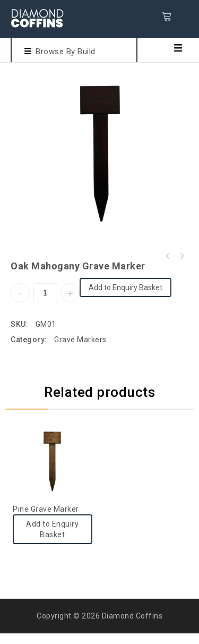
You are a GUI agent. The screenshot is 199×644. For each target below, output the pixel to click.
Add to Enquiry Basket (126, 287)
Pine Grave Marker (168, 256)
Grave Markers (80, 340)
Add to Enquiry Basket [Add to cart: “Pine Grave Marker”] (52, 529)
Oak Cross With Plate (181, 256)
